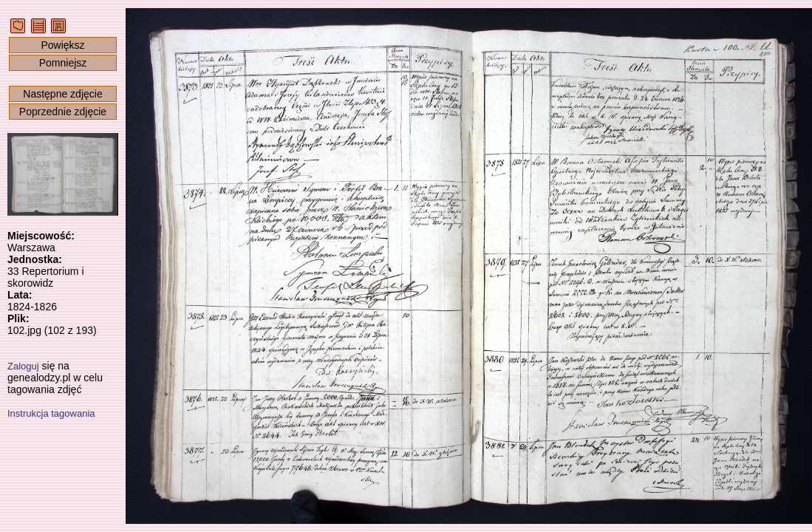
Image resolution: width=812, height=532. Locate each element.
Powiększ (62, 45)
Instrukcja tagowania (51, 413)
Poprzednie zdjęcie (63, 112)
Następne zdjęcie (62, 94)
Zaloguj (23, 366)
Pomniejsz (63, 63)
